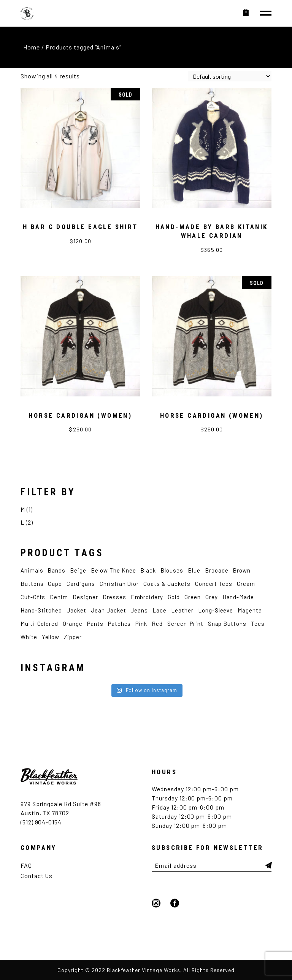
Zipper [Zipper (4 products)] (73, 637)
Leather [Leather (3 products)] (182, 610)
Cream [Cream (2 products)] (246, 584)
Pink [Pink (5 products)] (141, 624)
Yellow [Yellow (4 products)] (51, 637)
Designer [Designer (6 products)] (85, 597)
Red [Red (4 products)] (157, 624)
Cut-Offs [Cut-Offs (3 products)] (33, 597)
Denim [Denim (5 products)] (59, 597)
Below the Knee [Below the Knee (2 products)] (113, 570)
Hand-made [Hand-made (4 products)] (238, 597)
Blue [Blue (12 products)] (194, 570)
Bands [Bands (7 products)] (56, 570)
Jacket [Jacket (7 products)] (76, 610)
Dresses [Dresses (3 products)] (114, 597)
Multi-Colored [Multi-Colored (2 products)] (39, 624)
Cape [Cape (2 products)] (55, 584)
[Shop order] (230, 76)
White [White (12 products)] (29, 637)
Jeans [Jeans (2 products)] (139, 610)
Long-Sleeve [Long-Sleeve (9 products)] (216, 610)
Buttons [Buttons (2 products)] (32, 584)
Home (32, 47)
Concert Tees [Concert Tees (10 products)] (214, 584)
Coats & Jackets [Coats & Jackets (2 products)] (167, 584)
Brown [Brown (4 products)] (242, 570)
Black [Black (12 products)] (148, 570)
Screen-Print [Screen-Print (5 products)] (185, 624)
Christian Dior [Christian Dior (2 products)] (119, 584)
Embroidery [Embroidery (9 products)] (147, 597)
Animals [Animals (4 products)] (32, 570)
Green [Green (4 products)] (193, 597)
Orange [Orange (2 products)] (73, 624)
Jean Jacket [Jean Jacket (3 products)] (109, 610)
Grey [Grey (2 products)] (212, 597)
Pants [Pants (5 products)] (95, 624)
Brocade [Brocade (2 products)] (217, 570)
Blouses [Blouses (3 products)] (172, 570)
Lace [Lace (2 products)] (159, 610)
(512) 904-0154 (41, 822)
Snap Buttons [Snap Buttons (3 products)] (227, 624)
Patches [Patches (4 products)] (120, 624)
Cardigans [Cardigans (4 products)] (81, 584)
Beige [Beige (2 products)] (78, 570)
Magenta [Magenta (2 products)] (250, 610)
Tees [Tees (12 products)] (258, 624)
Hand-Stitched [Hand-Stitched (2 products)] (41, 610)
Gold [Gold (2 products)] (174, 597)
